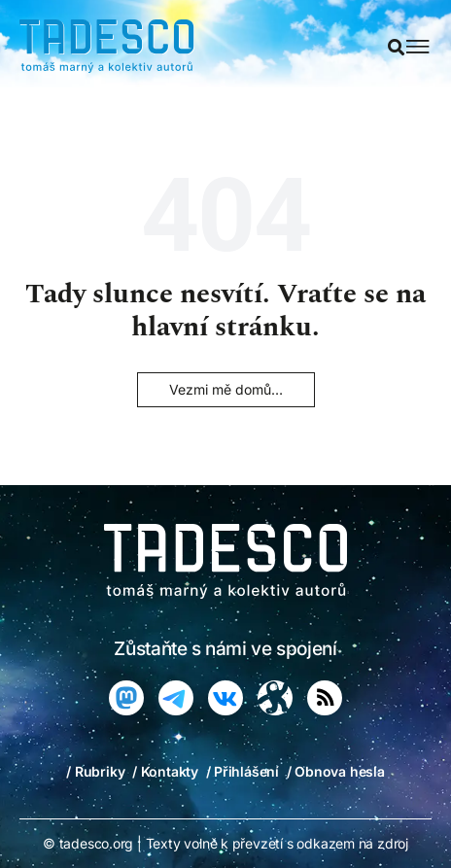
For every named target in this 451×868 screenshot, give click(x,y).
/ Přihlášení (243, 771)
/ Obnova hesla (336, 771)
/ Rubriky (95, 771)
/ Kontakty (165, 771)
